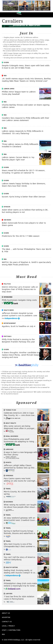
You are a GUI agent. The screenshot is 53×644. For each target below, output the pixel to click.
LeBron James (9, 89)
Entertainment (10, 323)
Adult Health (11, 423)
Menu (49, 15)
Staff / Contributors (11, 630)
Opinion (7, 207)
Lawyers (9, 594)
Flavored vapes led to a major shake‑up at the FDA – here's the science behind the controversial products (26, 50)
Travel (8, 489)
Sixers (6, 62)
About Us (6, 613)
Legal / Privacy (8, 626)
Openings (9, 475)
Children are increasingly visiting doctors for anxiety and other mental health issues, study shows (25, 372)
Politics (7, 284)
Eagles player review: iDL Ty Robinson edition (21, 37)
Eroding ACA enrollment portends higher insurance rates (26, 58)
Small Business (12, 436)
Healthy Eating (12, 567)
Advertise (6, 617)
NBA (5, 76)
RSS (3, 634)
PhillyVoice (6, 15)
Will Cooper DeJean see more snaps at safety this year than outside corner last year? (26, 54)
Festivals (7, 336)
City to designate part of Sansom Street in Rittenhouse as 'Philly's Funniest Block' (25, 45)
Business (9, 502)
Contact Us (7, 621)
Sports (19, 14)
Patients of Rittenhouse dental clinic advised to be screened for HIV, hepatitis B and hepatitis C (25, 388)
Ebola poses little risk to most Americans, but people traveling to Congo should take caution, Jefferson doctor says (26, 381)
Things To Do (11, 410)
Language (9, 449)
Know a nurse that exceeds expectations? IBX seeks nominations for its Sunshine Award (26, 393)
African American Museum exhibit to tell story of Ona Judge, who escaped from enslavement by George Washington (26, 41)
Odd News (7, 220)
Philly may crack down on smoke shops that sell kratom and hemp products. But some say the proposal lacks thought (24, 377)
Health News (9, 310)
